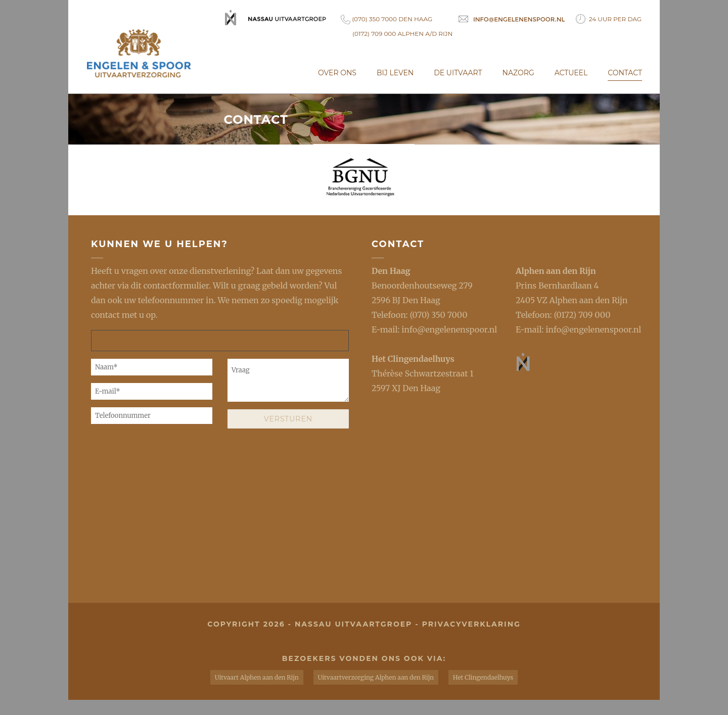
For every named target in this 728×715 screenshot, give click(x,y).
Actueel (571, 73)
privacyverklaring (471, 624)
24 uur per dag (609, 19)
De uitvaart (458, 73)
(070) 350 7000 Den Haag (386, 19)
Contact (625, 73)
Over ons (337, 73)
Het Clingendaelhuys (413, 359)
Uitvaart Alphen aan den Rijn (257, 677)
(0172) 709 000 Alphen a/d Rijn (402, 34)
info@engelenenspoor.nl (449, 329)
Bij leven (395, 73)
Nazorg (518, 73)
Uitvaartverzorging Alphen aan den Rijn (376, 677)
